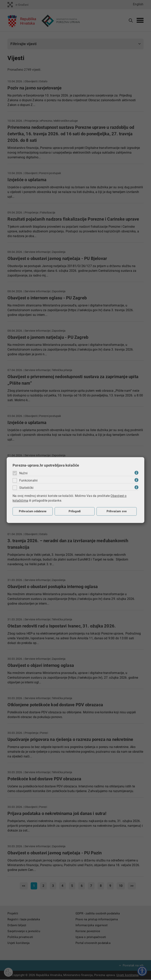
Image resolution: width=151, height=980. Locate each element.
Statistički (26, 488)
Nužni (23, 473)
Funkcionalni (28, 480)
